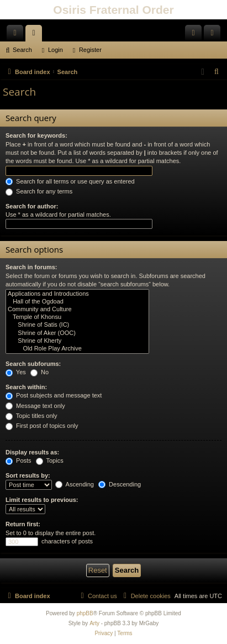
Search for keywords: (36, 135)
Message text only (35, 406)
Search (22, 50)
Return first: (23, 524)
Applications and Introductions (77, 294)
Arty (94, 623)
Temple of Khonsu (77, 317)
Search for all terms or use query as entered (70, 181)
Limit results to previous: (42, 500)
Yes (16, 372)
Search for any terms (39, 191)
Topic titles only (31, 416)
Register (90, 50)
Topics (50, 460)
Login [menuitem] (196, 35)
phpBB (85, 613)
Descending (120, 484)
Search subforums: (33, 364)
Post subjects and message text (54, 395)
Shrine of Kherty (77, 341)
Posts (19, 460)
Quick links (17, 35)
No (39, 372)
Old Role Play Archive (77, 349)
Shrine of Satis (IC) (77, 325)
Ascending (75, 484)
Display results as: (32, 452)
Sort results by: (28, 475)
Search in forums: (31, 267)
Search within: (26, 387)
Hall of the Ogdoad (77, 302)
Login (56, 50)
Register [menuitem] (215, 35)
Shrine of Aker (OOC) (77, 333)
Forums (36, 35)
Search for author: (32, 206)
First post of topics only (42, 426)
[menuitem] (217, 72)
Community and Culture (77, 310)
